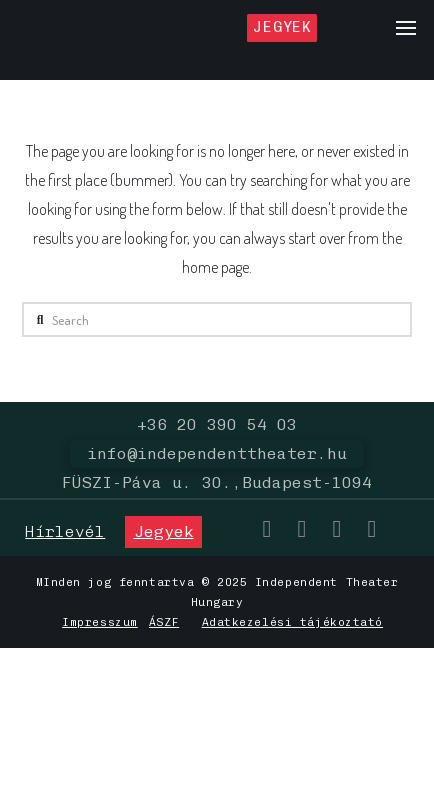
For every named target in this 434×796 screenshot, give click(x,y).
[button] (406, 28)
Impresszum (100, 622)
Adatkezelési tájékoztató (292, 622)
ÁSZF (164, 622)
